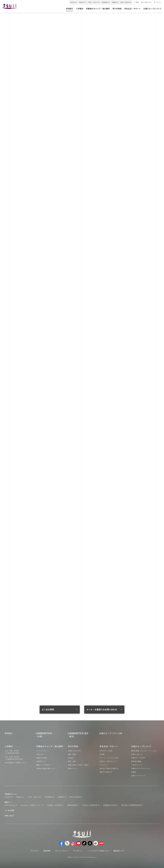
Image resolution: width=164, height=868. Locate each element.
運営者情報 (47, 851)
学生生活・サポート (109, 746)
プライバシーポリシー (62, 851)
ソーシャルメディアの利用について (98, 851)
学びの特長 (73, 746)
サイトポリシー (78, 851)
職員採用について (119, 851)
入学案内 (9, 746)
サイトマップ (35, 851)
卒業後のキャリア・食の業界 (50, 746)
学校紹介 (9, 733)
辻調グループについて (141, 746)
